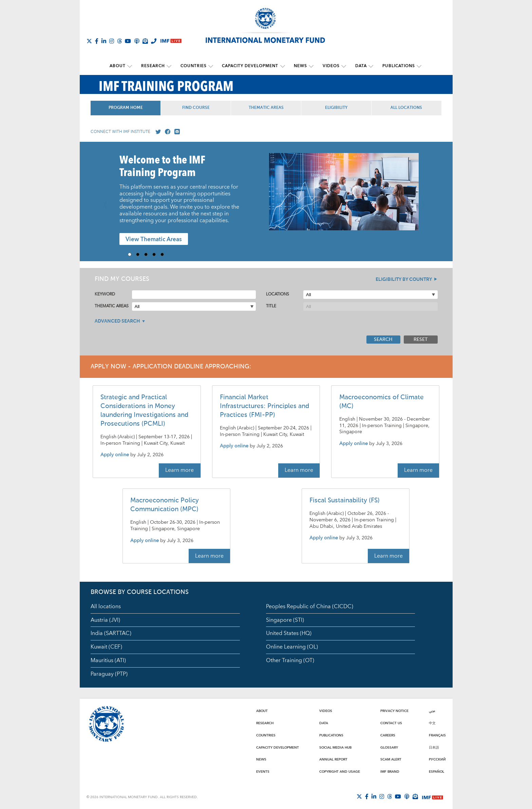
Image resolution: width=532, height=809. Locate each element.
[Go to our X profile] (157, 132)
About (120, 66)
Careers (388, 735)
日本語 (434, 747)
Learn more (179, 470)
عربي (432, 711)
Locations (278, 294)
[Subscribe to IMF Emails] (145, 41)
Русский (437, 759)
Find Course (196, 108)
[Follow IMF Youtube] (128, 41)
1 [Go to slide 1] (132, 254)
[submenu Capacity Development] (283, 66)
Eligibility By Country (404, 279)
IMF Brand (390, 771)
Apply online (115, 455)
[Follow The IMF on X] (89, 41)
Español (436, 771)
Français (437, 735)
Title (271, 306)
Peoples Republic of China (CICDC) (310, 606)
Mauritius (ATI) (108, 660)
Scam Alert (391, 759)
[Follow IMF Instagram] (112, 41)
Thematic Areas (266, 108)
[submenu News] (311, 66)
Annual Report (333, 759)
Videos (330, 66)
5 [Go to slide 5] (165, 254)
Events (263, 771)
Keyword (105, 294)
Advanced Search (117, 321)
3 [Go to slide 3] (148, 254)
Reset (421, 339)
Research (154, 66)
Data (359, 66)
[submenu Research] (170, 66)
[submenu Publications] (417, 66)
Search (383, 339)
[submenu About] (132, 66)
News (300, 66)
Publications (396, 66)
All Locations (406, 108)
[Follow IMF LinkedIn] (104, 41)
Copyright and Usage (340, 771)
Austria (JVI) (105, 620)
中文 (432, 723)
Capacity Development (250, 66)
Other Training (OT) (290, 660)
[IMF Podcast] (137, 41)
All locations (106, 606)
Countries (194, 66)
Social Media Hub (335, 747)
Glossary (389, 747)
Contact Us (391, 723)
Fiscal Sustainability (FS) (345, 500)
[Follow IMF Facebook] (97, 41)
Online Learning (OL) (292, 647)
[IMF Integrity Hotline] (154, 41)
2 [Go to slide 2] (140, 254)
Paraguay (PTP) (109, 674)
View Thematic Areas (154, 239)
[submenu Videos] (343, 66)
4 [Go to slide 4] (156, 254)
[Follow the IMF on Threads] (119, 41)
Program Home (126, 108)
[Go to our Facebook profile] (166, 132)
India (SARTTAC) (111, 633)
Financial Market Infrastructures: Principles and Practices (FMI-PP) (264, 406)
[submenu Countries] (211, 66)
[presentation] (344, 195)
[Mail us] (176, 132)
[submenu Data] (369, 66)
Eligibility (336, 108)
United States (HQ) (289, 633)
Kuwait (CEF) (106, 647)
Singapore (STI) (285, 620)
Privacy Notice (394, 711)
